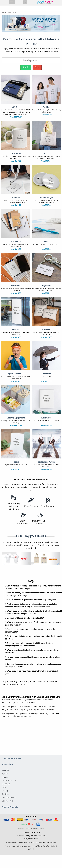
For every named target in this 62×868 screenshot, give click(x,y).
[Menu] (12, 2)
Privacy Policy (39, 841)
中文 (12, 814)
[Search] (25, 2)
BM (7, 814)
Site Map (5, 804)
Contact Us (6, 797)
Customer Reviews (9, 810)
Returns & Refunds (9, 793)
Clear (37, 67)
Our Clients (6, 807)
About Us (5, 783)
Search (26, 67)
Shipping (5, 790)
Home (4, 12)
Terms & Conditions (25, 841)
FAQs (4, 800)
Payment (5, 786)
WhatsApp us (43, 694)
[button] (4, 567)
